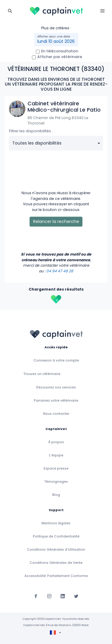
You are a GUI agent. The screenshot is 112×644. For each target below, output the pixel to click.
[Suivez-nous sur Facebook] (36, 596)
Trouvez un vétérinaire (42, 374)
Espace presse (56, 468)
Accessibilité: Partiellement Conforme (56, 576)
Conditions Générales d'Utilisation (56, 550)
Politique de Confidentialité (56, 536)
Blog (56, 495)
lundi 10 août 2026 (56, 41)
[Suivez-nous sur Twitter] (76, 596)
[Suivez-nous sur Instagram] (49, 596)
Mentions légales (56, 523)
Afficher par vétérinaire (60, 57)
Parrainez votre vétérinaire (56, 401)
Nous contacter (56, 414)
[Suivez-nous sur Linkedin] (63, 596)
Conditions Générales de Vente (56, 563)
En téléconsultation (60, 51)
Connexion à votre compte (56, 360)
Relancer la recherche (56, 221)
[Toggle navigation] (10, 11)
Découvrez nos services (56, 387)
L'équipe (56, 455)
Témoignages (56, 482)
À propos (56, 442)
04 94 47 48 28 (60, 271)
